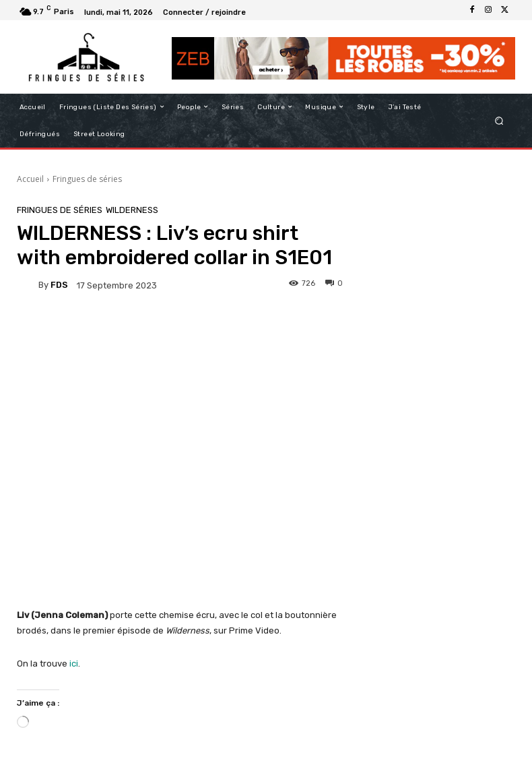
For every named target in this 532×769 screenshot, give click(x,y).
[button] (499, 120)
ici (74, 664)
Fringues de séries (87, 179)
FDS (59, 285)
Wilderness (132, 210)
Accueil (30, 179)
